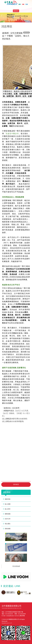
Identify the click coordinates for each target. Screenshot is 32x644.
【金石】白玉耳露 (21, 411)
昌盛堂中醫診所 (12, 134)
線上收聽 (20, 7)
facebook (11, 7)
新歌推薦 (8, 529)
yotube (17, 7)
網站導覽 (22, 616)
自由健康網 (22, 419)
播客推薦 (8, 514)
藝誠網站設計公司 (7, 623)
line (14, 7)
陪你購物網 (16, 566)
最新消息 (8, 499)
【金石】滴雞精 (8, 413)
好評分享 (8, 519)
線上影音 (8, 509)
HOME (16, 3)
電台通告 (8, 524)
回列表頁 (16, 484)
